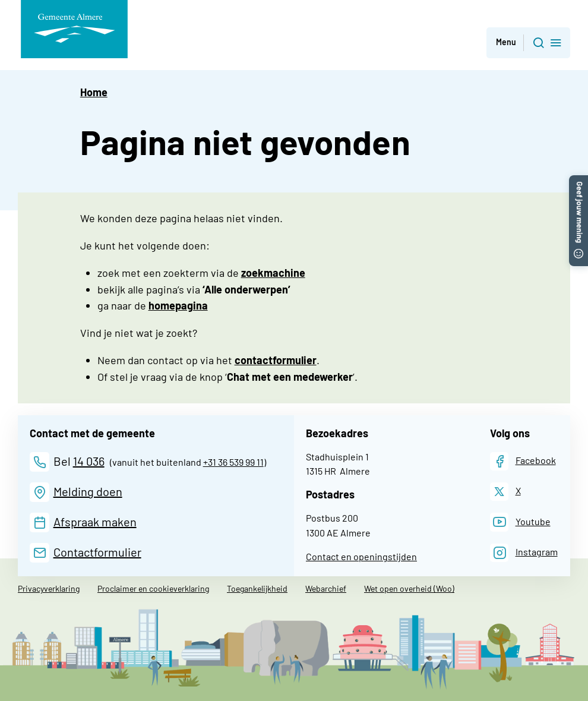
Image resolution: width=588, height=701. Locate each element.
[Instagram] (524, 553)
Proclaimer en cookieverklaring (153, 588)
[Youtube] (520, 522)
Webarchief (326, 588)
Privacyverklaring (49, 588)
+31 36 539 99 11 (233, 462)
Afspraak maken (95, 522)
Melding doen (88, 491)
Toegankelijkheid (257, 588)
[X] (505, 492)
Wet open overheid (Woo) (409, 588)
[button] (578, 181)
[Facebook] (523, 461)
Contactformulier (97, 552)
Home (94, 92)
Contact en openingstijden (361, 556)
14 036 (89, 461)
